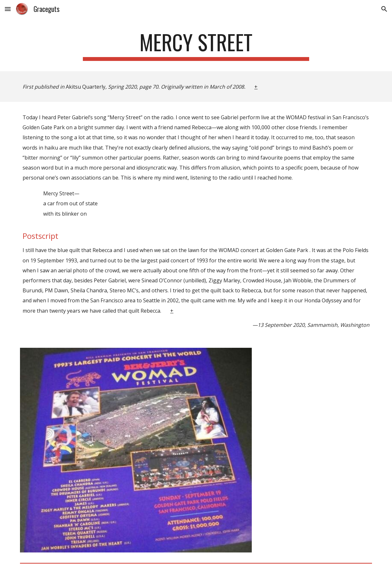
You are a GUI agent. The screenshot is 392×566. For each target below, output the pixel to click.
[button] (8, 9)
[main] (196, 45)
